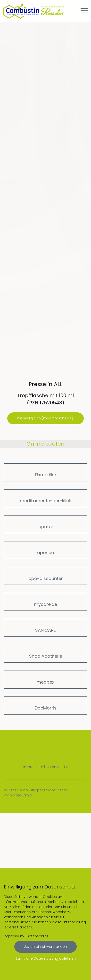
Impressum (33, 767)
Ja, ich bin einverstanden (45, 947)
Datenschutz (57, 767)
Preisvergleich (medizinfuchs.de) (45, 418)
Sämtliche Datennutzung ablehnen (46, 958)
